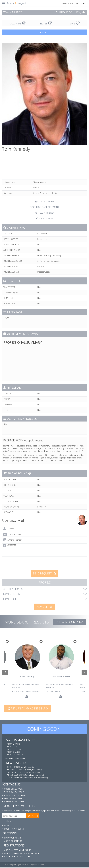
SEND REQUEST (44, 573)
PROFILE (45, 32)
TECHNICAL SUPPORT (14, 793)
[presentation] (22, 563)
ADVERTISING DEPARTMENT (17, 796)
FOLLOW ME (17, 24)
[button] (68, 3)
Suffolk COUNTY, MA (69, 622)
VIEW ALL (44, 607)
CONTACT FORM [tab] (45, 201)
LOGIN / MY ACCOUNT (14, 830)
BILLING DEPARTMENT (15, 802)
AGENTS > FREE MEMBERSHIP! (18, 851)
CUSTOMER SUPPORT (14, 790)
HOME (7, 826)
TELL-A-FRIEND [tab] (45, 213)
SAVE (75, 24)
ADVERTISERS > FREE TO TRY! (17, 857)
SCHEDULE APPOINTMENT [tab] (44, 207)
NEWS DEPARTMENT (14, 799)
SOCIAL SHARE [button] (44, 218)
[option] (61, 671)
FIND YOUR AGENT (13, 838)
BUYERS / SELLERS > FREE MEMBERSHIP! (22, 854)
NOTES (46, 24)
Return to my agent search (28, 709)
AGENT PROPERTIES (13, 842)
